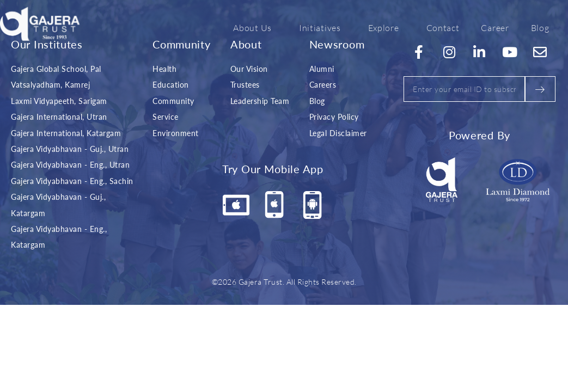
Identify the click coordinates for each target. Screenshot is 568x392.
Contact (443, 27)
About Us (255, 27)
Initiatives (323, 27)
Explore (386, 27)
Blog (540, 27)
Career (495, 27)
